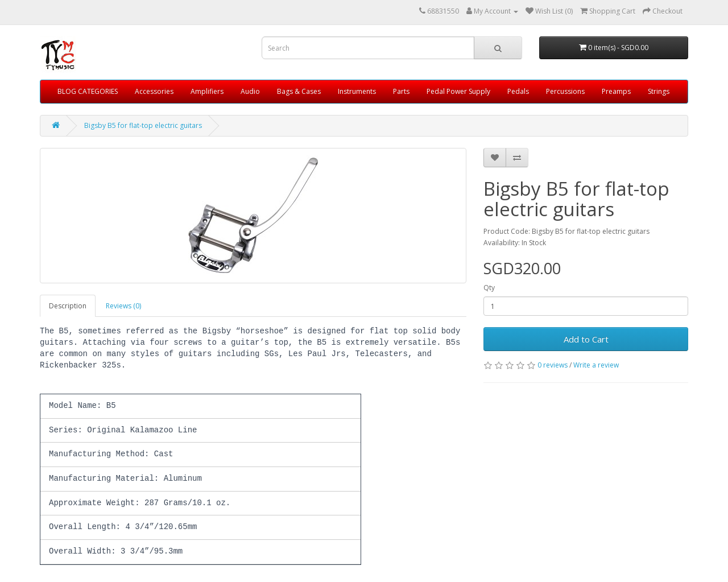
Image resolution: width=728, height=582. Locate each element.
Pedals (518, 91)
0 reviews (553, 365)
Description (68, 306)
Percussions (565, 91)
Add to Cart (586, 339)
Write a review (596, 365)
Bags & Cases (299, 91)
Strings (659, 91)
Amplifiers (207, 91)
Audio (250, 91)
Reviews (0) (123, 306)
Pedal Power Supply (458, 91)
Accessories (154, 91)
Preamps (616, 91)
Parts (401, 91)
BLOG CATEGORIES (88, 91)
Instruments (357, 91)
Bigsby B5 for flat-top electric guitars (143, 125)
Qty (489, 288)
